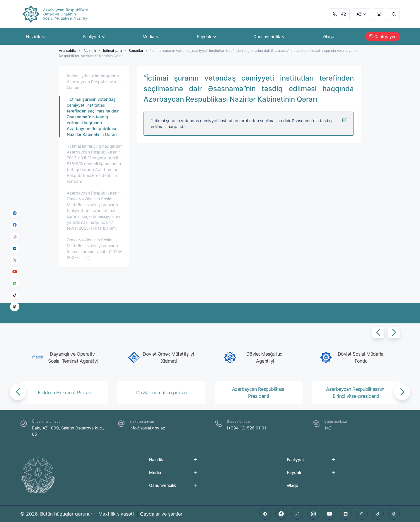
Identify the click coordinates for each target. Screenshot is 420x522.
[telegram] (15, 213)
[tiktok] (15, 295)
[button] (378, 332)
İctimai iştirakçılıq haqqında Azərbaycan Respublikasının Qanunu (94, 82)
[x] (15, 260)
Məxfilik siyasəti (116, 514)
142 (339, 14)
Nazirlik (36, 36)
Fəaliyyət (94, 36)
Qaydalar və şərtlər (161, 514)
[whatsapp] (15, 283)
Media (151, 36)
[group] (66, 357)
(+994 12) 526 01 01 (246, 428)
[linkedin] (15, 248)
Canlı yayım (383, 36)
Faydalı (207, 36)
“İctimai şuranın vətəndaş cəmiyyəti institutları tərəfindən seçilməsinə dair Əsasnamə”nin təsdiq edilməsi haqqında (249, 123)
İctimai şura (112, 51)
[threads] (15, 307)
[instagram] (15, 237)
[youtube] (15, 272)
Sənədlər (136, 51)
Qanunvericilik (269, 36)
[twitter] (297, 514)
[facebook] (15, 225)
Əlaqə (329, 36)
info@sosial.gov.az (147, 428)
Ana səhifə (68, 51)
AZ (359, 14)
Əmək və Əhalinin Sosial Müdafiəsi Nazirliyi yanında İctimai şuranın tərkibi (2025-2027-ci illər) (94, 249)
